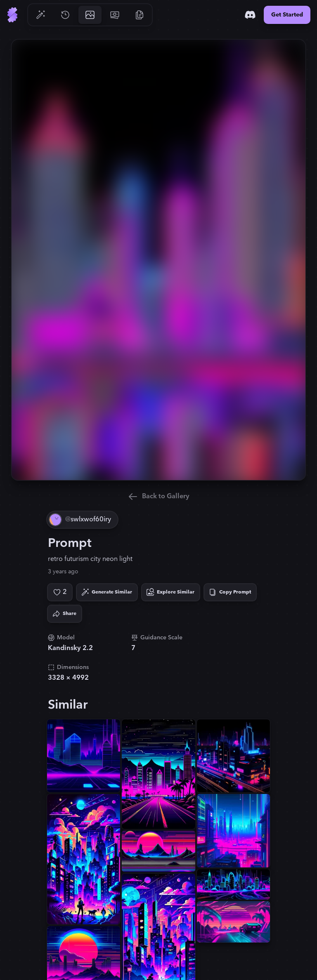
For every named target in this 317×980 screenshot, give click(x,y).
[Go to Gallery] (90, 15)
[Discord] (250, 15)
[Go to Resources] (140, 15)
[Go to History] (65, 15)
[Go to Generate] (40, 15)
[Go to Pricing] (115, 15)
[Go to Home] (12, 15)
